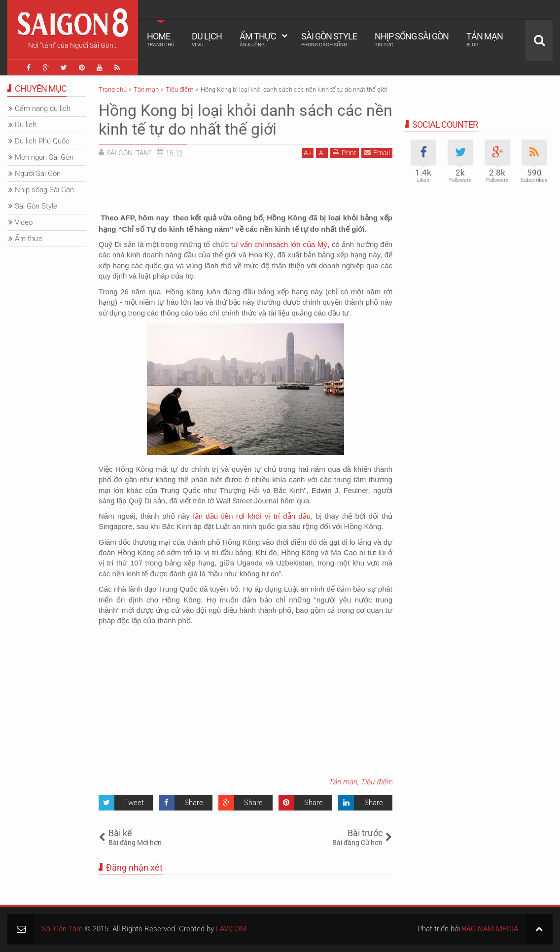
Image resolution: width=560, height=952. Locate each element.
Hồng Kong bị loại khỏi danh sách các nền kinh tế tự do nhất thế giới (245, 120)
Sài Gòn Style (329, 39)
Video (24, 222)
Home (160, 39)
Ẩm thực (258, 39)
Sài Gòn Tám (62, 929)
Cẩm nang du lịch (43, 108)
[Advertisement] (245, 187)
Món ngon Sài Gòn (44, 157)
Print (345, 153)
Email (377, 153)
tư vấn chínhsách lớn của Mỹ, (281, 244)
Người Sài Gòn (38, 174)
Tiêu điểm (376, 782)
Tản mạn (485, 39)
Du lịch (207, 39)
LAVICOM (231, 929)
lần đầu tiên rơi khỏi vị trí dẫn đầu (252, 516)
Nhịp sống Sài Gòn (412, 39)
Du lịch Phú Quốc (42, 141)
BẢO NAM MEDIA (490, 929)
